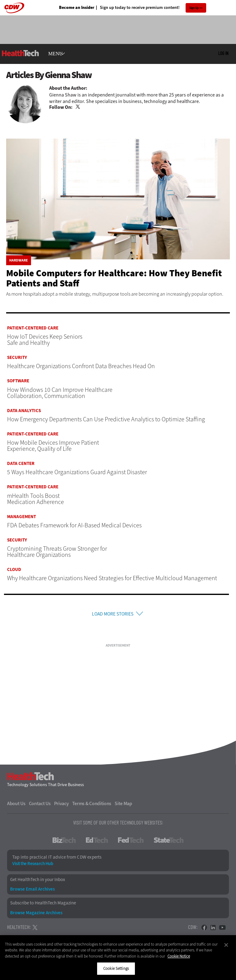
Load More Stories (112, 615)
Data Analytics (24, 411)
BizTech (64, 842)
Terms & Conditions (92, 806)
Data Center (21, 464)
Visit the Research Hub (33, 866)
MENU (55, 54)
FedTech (131, 842)
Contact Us (40, 806)
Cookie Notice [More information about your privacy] (179, 956)
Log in (223, 53)
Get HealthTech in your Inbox (38, 882)
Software (18, 381)
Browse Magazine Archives (36, 915)
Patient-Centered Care (33, 328)
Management (22, 517)
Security (17, 358)
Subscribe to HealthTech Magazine (43, 905)
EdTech (97, 842)
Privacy (61, 806)
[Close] (226, 945)
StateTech (169, 842)
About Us (16, 806)
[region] (118, 958)
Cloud (14, 570)
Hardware (19, 260)
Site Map (123, 806)
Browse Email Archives (32, 891)
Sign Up (194, 8)
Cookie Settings (116, 968)
